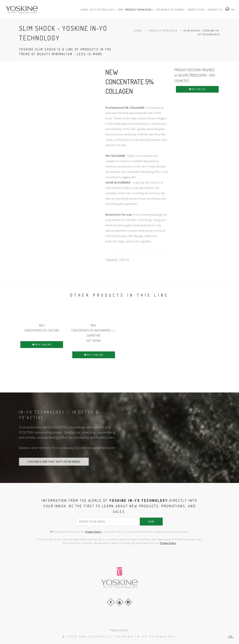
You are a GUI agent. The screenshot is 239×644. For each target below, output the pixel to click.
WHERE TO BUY (197, 10)
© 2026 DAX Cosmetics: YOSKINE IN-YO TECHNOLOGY (119, 637)
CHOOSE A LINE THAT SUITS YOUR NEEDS (54, 462)
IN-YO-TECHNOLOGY (103, 10)
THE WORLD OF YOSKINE (171, 10)
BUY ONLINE (197, 89)
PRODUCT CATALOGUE (139, 10)
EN (233, 10)
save (151, 522)
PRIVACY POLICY (119, 630)
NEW (121, 10)
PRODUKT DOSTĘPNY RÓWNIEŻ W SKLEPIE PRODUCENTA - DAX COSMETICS (195, 75)
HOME (84, 10)
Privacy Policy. (94, 532)
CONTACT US (215, 10)
